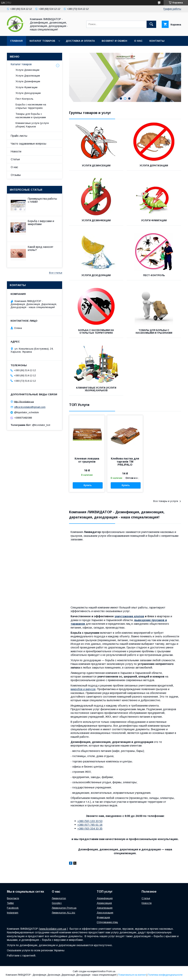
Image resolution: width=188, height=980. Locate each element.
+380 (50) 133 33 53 (90, 821)
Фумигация (103, 917)
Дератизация (105, 908)
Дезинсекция (104, 903)
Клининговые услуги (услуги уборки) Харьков (96, 389)
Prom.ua (111, 971)
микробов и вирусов (83, 689)
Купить (88, 485)
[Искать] (151, 24)
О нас (138, 41)
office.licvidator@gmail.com (30, 407)
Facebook (13, 908)
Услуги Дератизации (154, 166)
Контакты (157, 41)
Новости (16, 151)
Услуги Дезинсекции (96, 166)
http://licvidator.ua (24, 401)
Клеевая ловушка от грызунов (87, 460)
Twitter (10, 903)
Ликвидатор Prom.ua (64, 908)
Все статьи (56, 273)
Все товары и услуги (166, 501)
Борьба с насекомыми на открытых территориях (96, 332)
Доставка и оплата (80, 41)
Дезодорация (105, 913)
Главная (16, 41)
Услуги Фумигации (154, 220)
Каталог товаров (42, 41)
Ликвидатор (59, 898)
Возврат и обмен (114, 41)
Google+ (57, 903)
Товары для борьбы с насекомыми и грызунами (154, 332)
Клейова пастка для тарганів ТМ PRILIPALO (125, 462)
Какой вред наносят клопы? (41, 248)
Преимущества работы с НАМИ (42, 200)
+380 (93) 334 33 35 (90, 829)
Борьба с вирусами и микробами (41, 223)
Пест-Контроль (154, 275)
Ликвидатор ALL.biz (63, 913)
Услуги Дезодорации (96, 275)
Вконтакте (13, 898)
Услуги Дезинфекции (96, 220)
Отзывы (16, 175)
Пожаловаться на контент (132, 975)
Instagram (13, 913)
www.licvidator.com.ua (53, 929)
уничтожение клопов (129, 616)
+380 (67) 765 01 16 (90, 825)
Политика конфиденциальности (165, 975)
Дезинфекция (105, 898)
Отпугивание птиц (107, 922)
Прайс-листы (19, 136)
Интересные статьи (26, 190)
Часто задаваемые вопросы (28, 144)
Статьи (15, 159)
